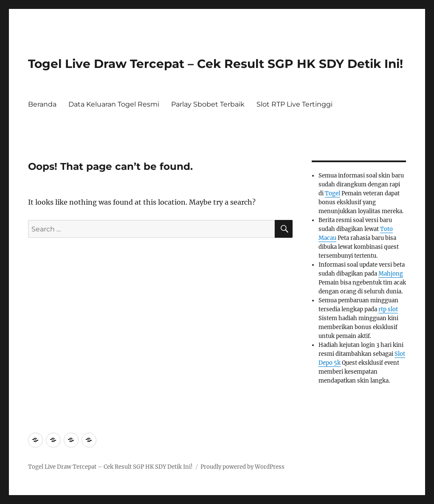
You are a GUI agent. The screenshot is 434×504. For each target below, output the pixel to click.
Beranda (42, 104)
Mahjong (391, 274)
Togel (333, 193)
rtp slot (388, 309)
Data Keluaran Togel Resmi (114, 104)
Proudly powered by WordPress (242, 467)
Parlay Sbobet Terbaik (208, 104)
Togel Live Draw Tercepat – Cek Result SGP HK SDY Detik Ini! (216, 64)
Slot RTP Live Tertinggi (294, 104)
